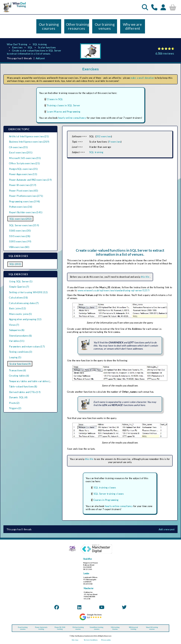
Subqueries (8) (17, 330)
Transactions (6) (17, 370)
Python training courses (78, 628)
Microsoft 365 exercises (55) (25, 158)
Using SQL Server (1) (21, 281)
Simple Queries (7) (19, 287)
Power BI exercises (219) (23, 185)
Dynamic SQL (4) (18, 397)
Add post (40, 58)
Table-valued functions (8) (23, 386)
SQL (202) (15, 264)
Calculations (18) (18, 298)
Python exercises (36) (20, 207)
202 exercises (104, 136)
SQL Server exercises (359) (24, 225)
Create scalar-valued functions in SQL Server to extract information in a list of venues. (34, 52)
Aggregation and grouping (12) (25, 319)
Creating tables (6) (19, 376)
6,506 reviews (165, 53)
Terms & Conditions (91, 640)
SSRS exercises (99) (20, 241)
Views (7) (14, 325)
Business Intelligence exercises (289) (29, 142)
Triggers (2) (15, 408)
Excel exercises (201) (21, 152)
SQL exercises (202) (20, 219)
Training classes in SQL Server (63, 105)
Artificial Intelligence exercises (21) (29, 136)
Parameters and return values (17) (27, 346)
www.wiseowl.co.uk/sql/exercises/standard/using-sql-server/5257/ (114, 290)
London (86, 573)
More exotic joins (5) (20, 314)
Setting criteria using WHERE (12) (28, 292)
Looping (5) (15, 357)
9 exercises (115, 142)
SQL (30, 47)
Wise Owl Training (17, 44)
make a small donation (142, 78)
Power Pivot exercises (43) (23, 191)
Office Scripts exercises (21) (24, 163)
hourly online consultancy (72, 118)
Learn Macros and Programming (64, 112)
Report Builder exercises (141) (26, 212)
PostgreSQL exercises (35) (23, 169)
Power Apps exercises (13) (23, 174)
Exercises (17, 47)
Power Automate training (41, 628)
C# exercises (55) (18, 147)
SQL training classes (105, 487)
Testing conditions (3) (20, 352)
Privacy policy (106, 640)
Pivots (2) (14, 403)
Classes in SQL (55, 99)
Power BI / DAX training (60, 628)
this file (145, 277)
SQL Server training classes (109, 494)
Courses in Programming (106, 500)
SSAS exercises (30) (20, 231)
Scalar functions (47, 47)
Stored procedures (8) (20, 336)
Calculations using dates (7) (24, 303)
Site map (75, 640)
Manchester (89, 588)
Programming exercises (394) (24, 201)
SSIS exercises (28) (20, 236)
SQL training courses (115, 628)
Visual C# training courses (152, 628)
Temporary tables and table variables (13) (31, 381)
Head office (88, 559)
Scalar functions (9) (20, 364)
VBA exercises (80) (19, 247)
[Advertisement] (120, 205)
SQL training (40, 44)
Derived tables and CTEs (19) (25, 392)
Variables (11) (17, 341)
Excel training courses (23, 628)
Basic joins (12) (17, 308)
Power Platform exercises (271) (26, 196)
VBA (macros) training (133, 628)
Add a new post (167, 529)
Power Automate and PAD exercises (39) (30, 180)
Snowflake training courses (97, 628)
